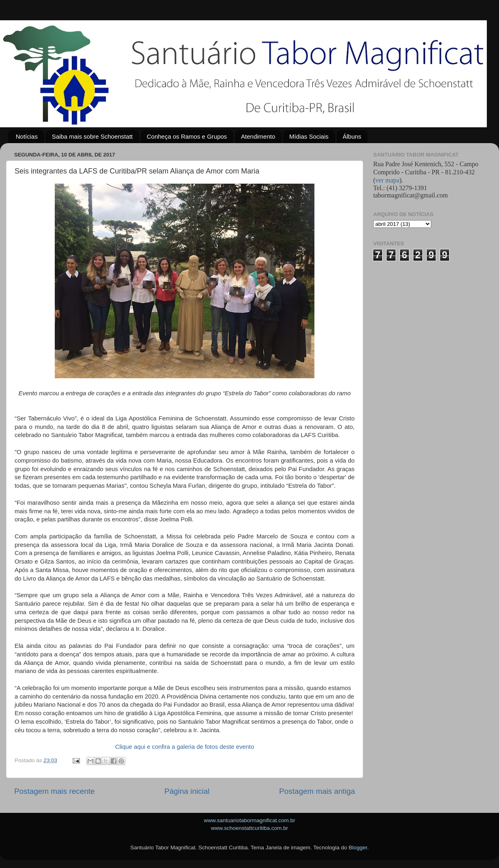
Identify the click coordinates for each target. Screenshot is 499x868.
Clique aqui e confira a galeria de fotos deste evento (185, 747)
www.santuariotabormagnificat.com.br (249, 820)
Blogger (358, 848)
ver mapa (387, 180)
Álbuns (352, 136)
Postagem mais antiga (317, 791)
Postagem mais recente (54, 791)
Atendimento (258, 136)
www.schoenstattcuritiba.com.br (249, 828)
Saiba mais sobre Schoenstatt (92, 136)
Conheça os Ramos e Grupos (187, 136)
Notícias (27, 136)
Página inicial (187, 791)
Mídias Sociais (309, 136)
